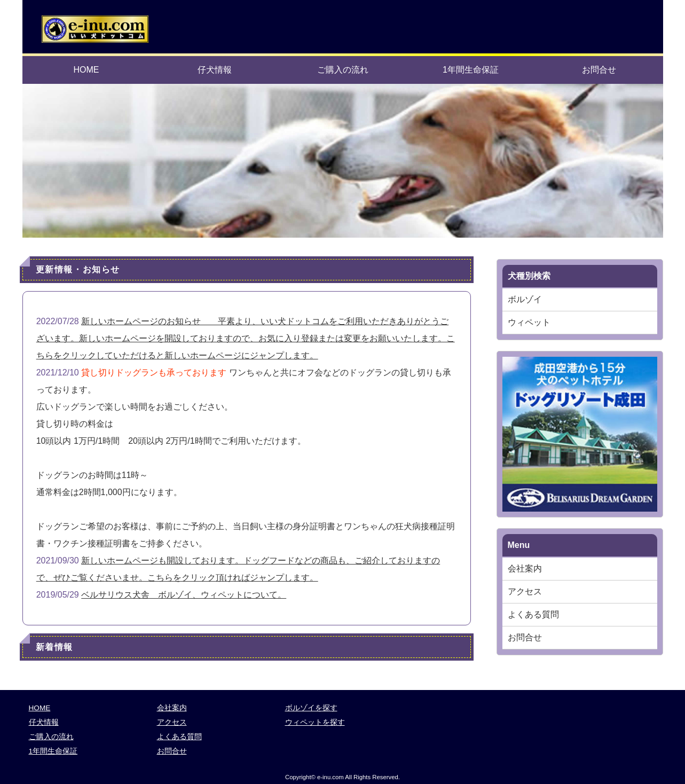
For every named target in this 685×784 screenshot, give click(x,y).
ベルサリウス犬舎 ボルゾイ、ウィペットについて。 (184, 595)
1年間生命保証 (471, 70)
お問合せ (599, 70)
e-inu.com (330, 777)
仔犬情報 (215, 70)
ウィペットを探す (315, 722)
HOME (86, 70)
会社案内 (525, 569)
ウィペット (529, 322)
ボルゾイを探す (311, 708)
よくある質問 (533, 614)
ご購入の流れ (343, 70)
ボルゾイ (525, 299)
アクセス (525, 591)
